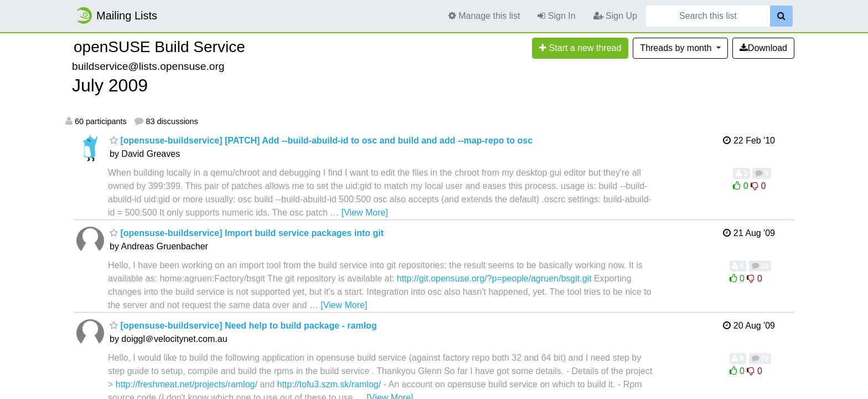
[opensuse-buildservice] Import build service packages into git (247, 233)
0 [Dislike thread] (758, 186)
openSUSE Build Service (159, 47)
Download (763, 48)
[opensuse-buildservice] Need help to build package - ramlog (243, 326)
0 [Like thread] (742, 186)
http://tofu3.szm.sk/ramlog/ (329, 384)
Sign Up (615, 16)
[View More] (365, 213)
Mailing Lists (116, 16)
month (677, 48)
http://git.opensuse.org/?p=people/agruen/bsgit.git (494, 278)
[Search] (781, 16)
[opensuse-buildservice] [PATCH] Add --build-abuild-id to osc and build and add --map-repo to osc (321, 140)
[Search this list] (708, 16)
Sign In (556, 16)
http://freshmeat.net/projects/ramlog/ (187, 384)
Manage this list (484, 16)
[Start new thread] (580, 48)
